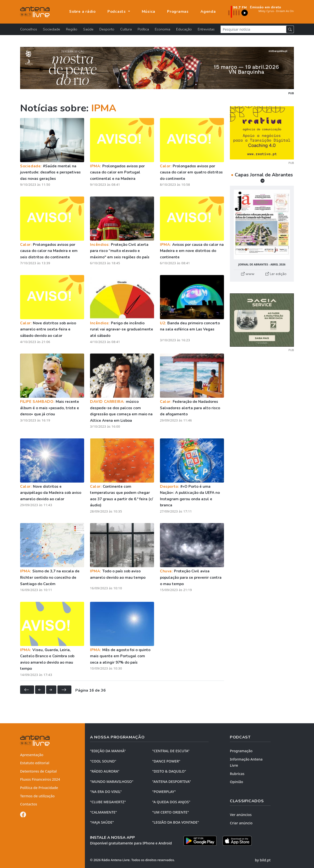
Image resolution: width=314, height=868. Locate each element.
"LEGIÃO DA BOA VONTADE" (176, 822)
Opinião (236, 782)
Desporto (107, 29)
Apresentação (32, 755)
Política (143, 29)
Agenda (208, 12)
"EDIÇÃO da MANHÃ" (108, 751)
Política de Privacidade (39, 788)
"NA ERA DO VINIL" (106, 792)
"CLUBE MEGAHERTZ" (108, 802)
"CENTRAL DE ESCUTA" (171, 751)
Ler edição (276, 274)
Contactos (29, 804)
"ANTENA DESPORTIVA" (171, 782)
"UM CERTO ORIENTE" (170, 812)
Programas (178, 12)
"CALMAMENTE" (104, 812)
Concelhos (29, 29)
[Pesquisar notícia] (253, 29)
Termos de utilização (37, 796)
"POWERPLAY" (164, 792)
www (248, 274)
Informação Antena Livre (246, 762)
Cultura (126, 29)
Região (72, 29)
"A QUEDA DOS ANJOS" (171, 802)
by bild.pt (263, 860)
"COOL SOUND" (103, 761)
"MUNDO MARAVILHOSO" (112, 782)
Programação (241, 751)
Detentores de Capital (38, 771)
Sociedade (52, 29)
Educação (184, 29)
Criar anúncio (241, 823)
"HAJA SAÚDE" (102, 822)
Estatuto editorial (35, 763)
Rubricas (237, 774)
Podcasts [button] (117, 12)
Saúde (88, 29)
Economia (163, 29)
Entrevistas (206, 29)
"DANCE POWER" (166, 761)
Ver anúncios (241, 815)
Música (149, 12)
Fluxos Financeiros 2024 (40, 779)
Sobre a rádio (82, 12)
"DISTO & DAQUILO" (169, 771)
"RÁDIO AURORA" (105, 771)
